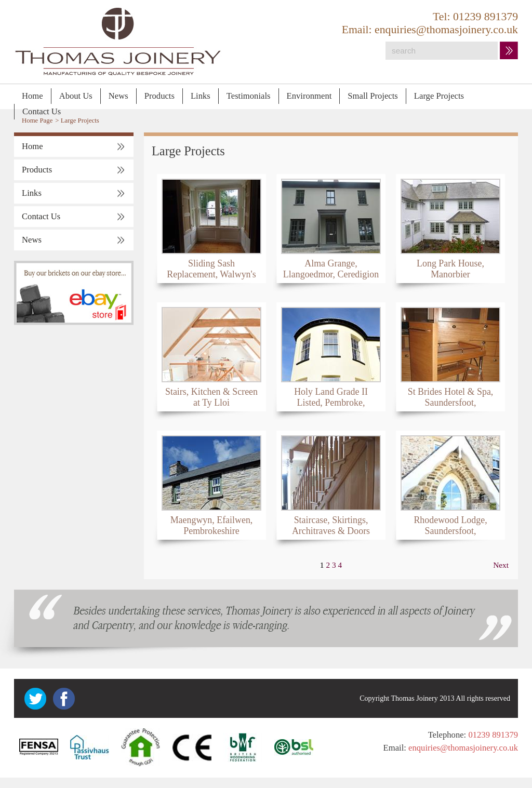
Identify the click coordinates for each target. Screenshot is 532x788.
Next (501, 565)
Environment (309, 96)
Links (201, 96)
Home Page (37, 121)
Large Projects (439, 96)
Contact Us (42, 111)
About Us (76, 96)
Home (32, 96)
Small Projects (373, 96)
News (118, 96)
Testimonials (249, 96)
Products (159, 96)
